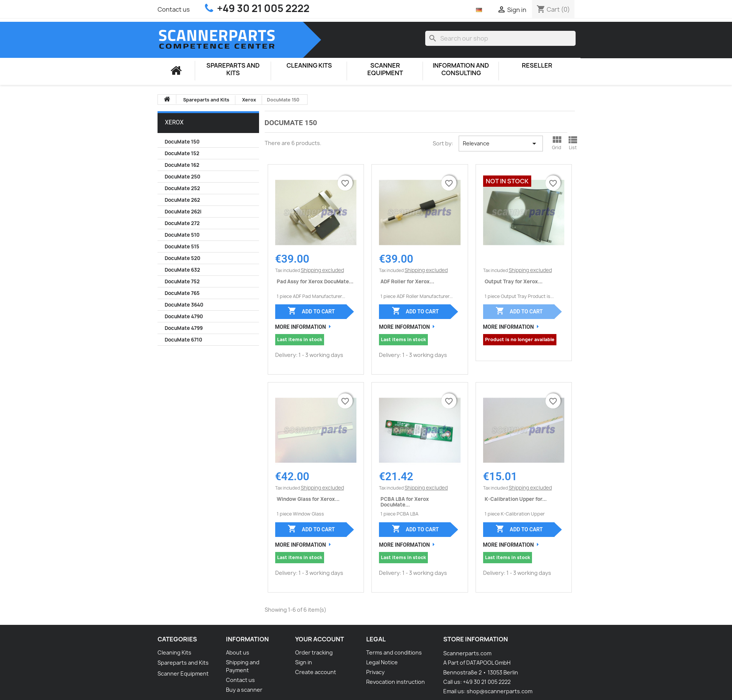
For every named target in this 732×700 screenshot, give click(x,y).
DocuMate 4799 (184, 328)
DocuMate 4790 (184, 316)
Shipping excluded (322, 270)
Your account (320, 639)
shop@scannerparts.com (499, 691)
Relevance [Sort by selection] (501, 144)
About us (238, 652)
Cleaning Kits (309, 66)
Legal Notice (382, 662)
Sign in (304, 662)
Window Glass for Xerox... (308, 499)
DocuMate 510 (182, 235)
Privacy (375, 672)
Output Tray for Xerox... (514, 281)
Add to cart (311, 311)
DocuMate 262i (183, 212)
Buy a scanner (244, 690)
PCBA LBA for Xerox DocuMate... (405, 502)
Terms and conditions (394, 652)
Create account (316, 672)
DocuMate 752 (182, 281)
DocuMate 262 (182, 200)
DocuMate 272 (182, 223)
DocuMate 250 (183, 177)
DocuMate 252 (182, 188)
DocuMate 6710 (183, 340)
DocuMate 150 (182, 142)
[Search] (500, 38)
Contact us (174, 9)
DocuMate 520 (183, 258)
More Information (301, 327)
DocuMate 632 (182, 270)
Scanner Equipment (385, 69)
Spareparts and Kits (233, 69)
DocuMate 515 (182, 246)
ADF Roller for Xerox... (407, 281)
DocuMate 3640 (184, 305)
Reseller (537, 66)
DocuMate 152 (182, 153)
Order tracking (314, 652)
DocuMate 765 (182, 293)
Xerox (174, 122)
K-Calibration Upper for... (516, 499)
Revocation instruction (396, 682)
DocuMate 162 (182, 165)
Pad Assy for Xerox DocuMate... (315, 281)
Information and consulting (461, 69)
